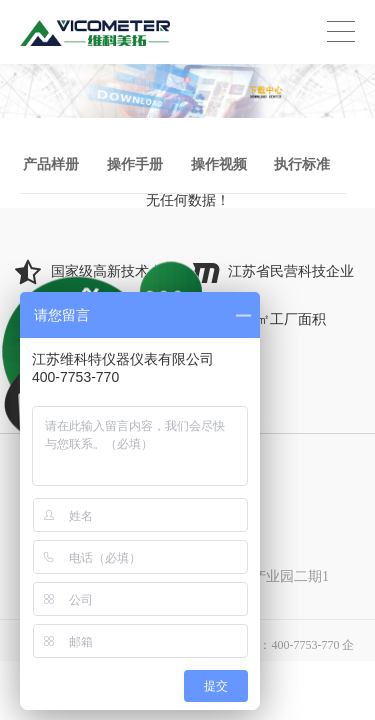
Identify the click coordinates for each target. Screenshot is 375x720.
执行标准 (302, 164)
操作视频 (219, 164)
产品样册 (51, 164)
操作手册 (135, 164)
